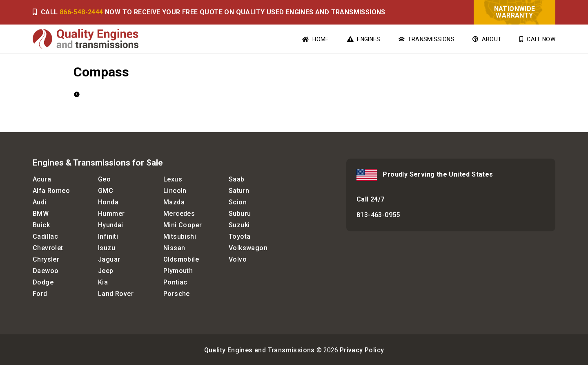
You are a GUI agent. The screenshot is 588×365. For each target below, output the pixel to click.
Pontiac (175, 282)
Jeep (106, 271)
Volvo (238, 259)
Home (315, 39)
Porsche (177, 294)
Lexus (173, 179)
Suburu (240, 214)
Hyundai (111, 225)
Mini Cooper (183, 225)
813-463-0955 (378, 215)
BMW (41, 214)
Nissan (174, 248)
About (487, 39)
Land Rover (116, 294)
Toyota (239, 236)
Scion (238, 202)
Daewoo (46, 271)
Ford (40, 294)
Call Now (537, 39)
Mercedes (179, 214)
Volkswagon (248, 248)
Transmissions (427, 39)
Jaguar (109, 259)
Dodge (43, 282)
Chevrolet (48, 248)
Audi (40, 202)
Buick (41, 225)
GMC (106, 191)
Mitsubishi (180, 236)
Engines (364, 39)
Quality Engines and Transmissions (259, 350)
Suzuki (239, 225)
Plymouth (178, 271)
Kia (103, 282)
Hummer (111, 214)
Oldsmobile (181, 259)
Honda (108, 202)
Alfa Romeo (51, 191)
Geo (104, 179)
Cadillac (45, 236)
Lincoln (175, 191)
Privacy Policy (362, 350)
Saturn (239, 191)
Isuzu (107, 248)
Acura (42, 179)
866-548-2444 (81, 12)
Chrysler (46, 259)
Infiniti (108, 236)
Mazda (174, 202)
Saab (237, 179)
